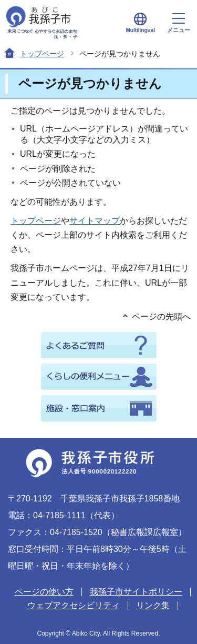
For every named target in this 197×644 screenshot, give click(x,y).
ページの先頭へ (161, 316)
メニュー (179, 23)
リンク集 (153, 605)
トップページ (42, 54)
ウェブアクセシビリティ (74, 605)
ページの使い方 (44, 592)
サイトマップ (95, 221)
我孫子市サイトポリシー (136, 592)
